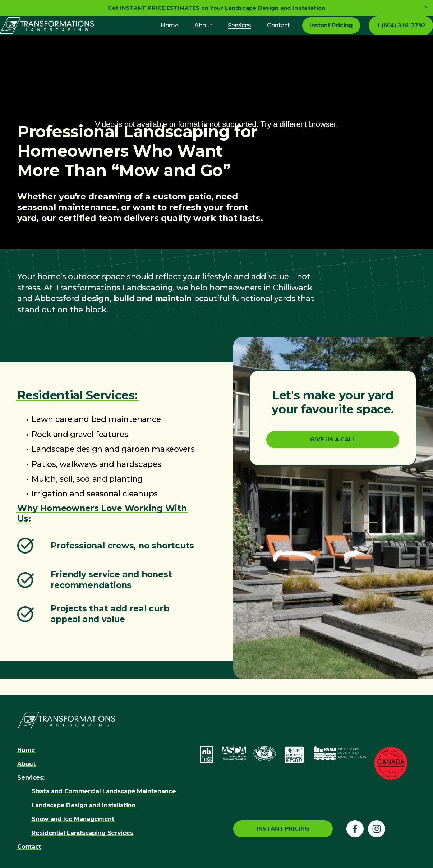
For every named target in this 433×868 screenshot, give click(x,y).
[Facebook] (355, 830)
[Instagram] (377, 830)
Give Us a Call (333, 457)
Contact (261, 34)
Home (152, 34)
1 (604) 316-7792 (384, 34)
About (186, 34)
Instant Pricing (314, 34)
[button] (426, 7)
